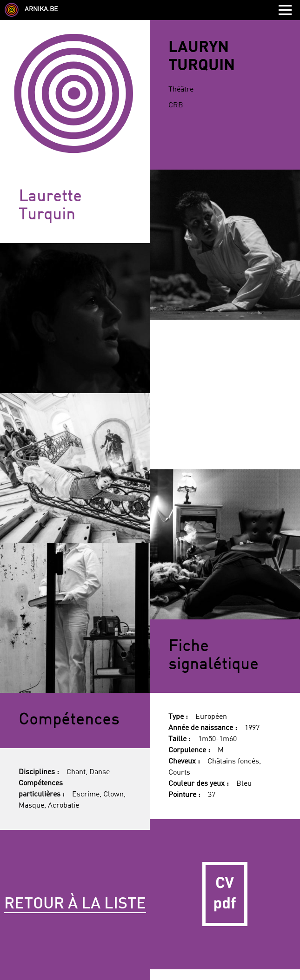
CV (225, 894)
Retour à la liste (75, 904)
